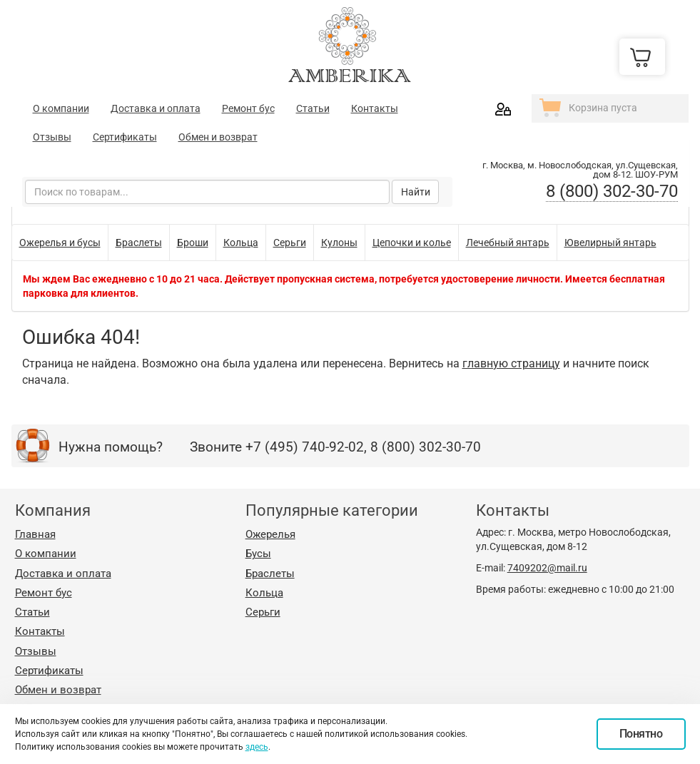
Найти (416, 192)
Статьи (313, 108)
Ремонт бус (248, 108)
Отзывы (52, 137)
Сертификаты (125, 137)
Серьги (263, 612)
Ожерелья (270, 534)
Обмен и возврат (218, 137)
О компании (61, 108)
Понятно (641, 734)
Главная (35, 534)
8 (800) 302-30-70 (612, 191)
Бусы (258, 554)
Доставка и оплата (156, 108)
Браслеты (270, 574)
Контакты (375, 108)
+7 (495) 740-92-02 (305, 447)
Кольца (264, 593)
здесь (257, 747)
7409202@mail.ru (547, 568)
